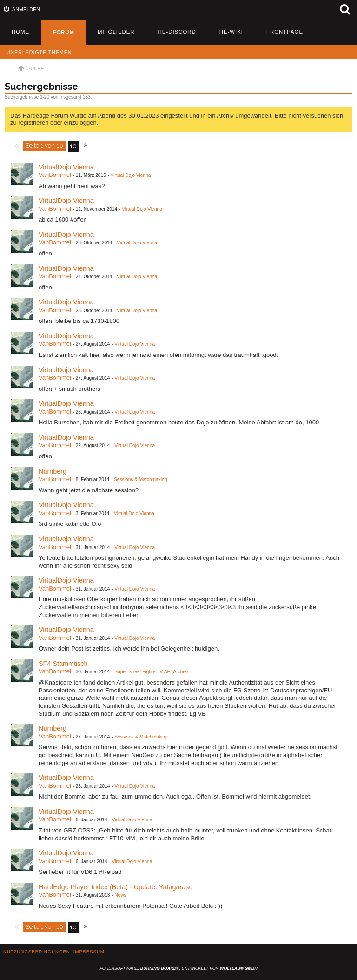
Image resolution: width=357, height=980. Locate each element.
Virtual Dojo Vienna (131, 175)
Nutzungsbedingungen (37, 951)
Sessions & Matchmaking (140, 480)
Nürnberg (53, 471)
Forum (63, 32)
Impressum (89, 951)
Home (20, 32)
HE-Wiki (231, 32)
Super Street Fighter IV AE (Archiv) (151, 672)
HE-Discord (177, 32)
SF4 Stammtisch (63, 664)
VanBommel (55, 175)
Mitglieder (116, 32)
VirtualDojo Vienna (66, 167)
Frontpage (285, 32)
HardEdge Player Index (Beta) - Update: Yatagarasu (116, 887)
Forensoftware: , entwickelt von (178, 968)
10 (73, 146)
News (120, 895)
